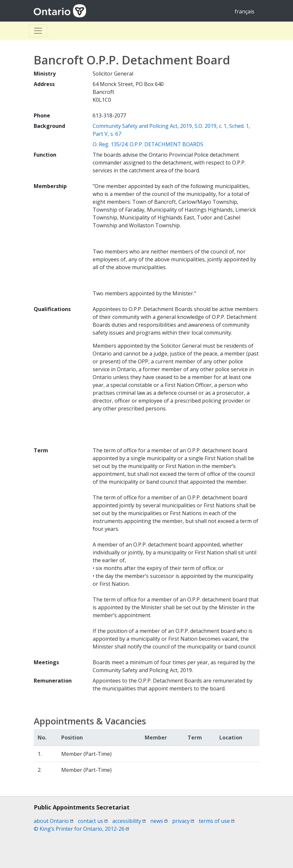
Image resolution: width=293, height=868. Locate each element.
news (159, 821)
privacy (183, 821)
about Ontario (54, 821)
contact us (93, 821)
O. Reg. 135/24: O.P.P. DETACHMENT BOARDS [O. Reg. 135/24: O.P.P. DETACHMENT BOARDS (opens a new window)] (148, 144)
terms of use (217, 821)
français (245, 11)
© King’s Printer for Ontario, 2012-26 (81, 829)
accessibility (129, 821)
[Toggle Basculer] (38, 31)
